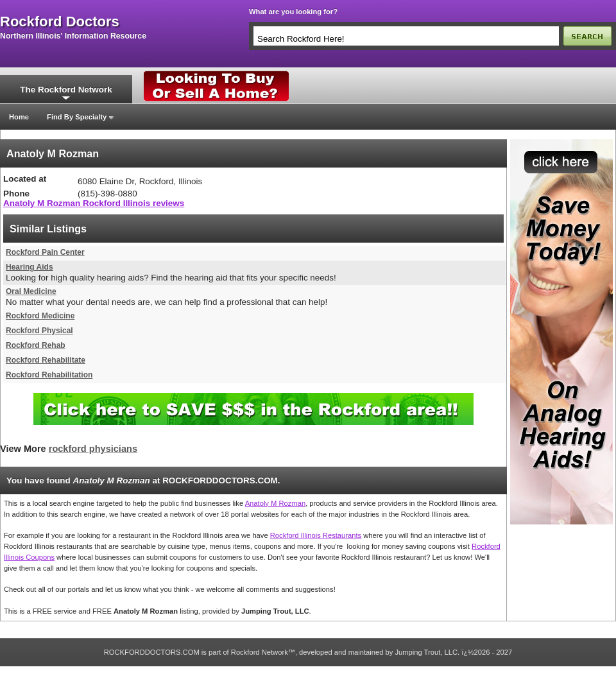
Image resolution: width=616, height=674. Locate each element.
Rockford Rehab (36, 345)
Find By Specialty (77, 117)
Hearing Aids (30, 267)
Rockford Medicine (40, 316)
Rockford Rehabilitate (46, 360)
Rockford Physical (39, 331)
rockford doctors (60, 22)
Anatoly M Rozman (276, 503)
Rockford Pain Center (45, 252)
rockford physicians (93, 449)
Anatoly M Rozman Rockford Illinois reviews (94, 203)
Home (19, 117)
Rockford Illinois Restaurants (316, 535)
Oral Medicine (31, 291)
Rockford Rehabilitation (49, 375)
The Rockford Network (66, 90)
